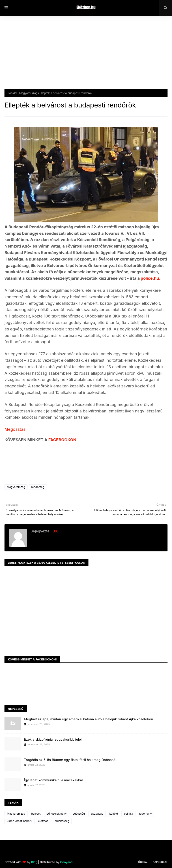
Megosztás (15, 429)
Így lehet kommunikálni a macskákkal (53, 780)
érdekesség (62, 821)
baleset (36, 814)
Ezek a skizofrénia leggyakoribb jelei (53, 739)
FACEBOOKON (63, 440)
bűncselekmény (57, 814)
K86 (55, 531)
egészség (79, 814)
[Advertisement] (86, 56)
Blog (34, 862)
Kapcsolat (160, 862)
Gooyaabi (67, 862)
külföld (114, 814)
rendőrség (38, 487)
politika (128, 814)
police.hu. (150, 278)
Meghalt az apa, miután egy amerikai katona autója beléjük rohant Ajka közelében (88, 719)
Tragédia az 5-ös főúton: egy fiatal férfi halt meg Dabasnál (70, 760)
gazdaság (97, 814)
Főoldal (12, 93)
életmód (43, 821)
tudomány (145, 814)
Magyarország (28, 93)
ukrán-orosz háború (20, 821)
